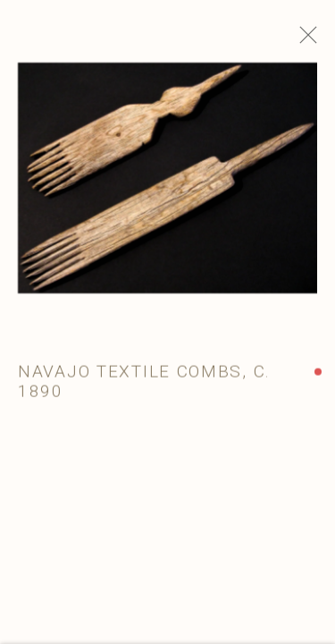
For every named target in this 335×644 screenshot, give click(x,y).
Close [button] (312, 40)
